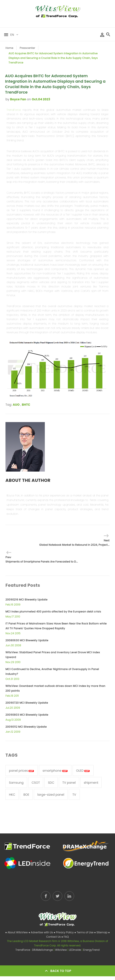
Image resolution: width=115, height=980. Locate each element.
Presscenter (27, 48)
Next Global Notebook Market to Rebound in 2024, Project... (74, 543)
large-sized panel (51, 795)
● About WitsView (17, 932)
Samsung (16, 783)
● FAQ (65, 937)
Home (9, 48)
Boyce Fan (18, 99)
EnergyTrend (91, 950)
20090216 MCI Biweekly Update (26, 599)
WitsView (61, 950)
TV (74, 795)
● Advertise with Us (41, 932)
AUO (16, 405)
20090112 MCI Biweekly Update (26, 727)
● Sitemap (101, 932)
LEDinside (75, 950)
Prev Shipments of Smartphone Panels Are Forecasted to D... (42, 559)
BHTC (26, 405)
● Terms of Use (84, 932)
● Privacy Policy (64, 932)
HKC (12, 795)
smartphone (55, 771)
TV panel (69, 783)
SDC (51, 783)
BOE (26, 795)
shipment (91, 783)
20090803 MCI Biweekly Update (27, 715)
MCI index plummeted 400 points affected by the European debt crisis (53, 611)
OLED (83, 771)
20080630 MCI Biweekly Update (27, 640)
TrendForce (14, 110)
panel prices (22, 771)
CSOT (36, 783)
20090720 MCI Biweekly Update (27, 703)
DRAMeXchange (43, 950)
